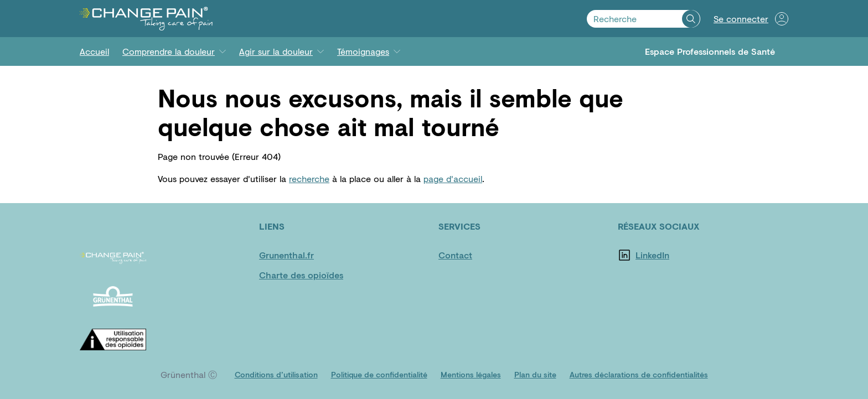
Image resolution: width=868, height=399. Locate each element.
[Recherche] (691, 19)
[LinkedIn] (669, 255)
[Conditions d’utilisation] (276, 375)
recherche (309, 178)
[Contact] (472, 255)
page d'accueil (453, 178)
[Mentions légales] (471, 375)
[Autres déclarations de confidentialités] (639, 375)
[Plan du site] (535, 375)
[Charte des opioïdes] (301, 275)
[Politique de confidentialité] (379, 375)
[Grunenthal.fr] (292, 255)
